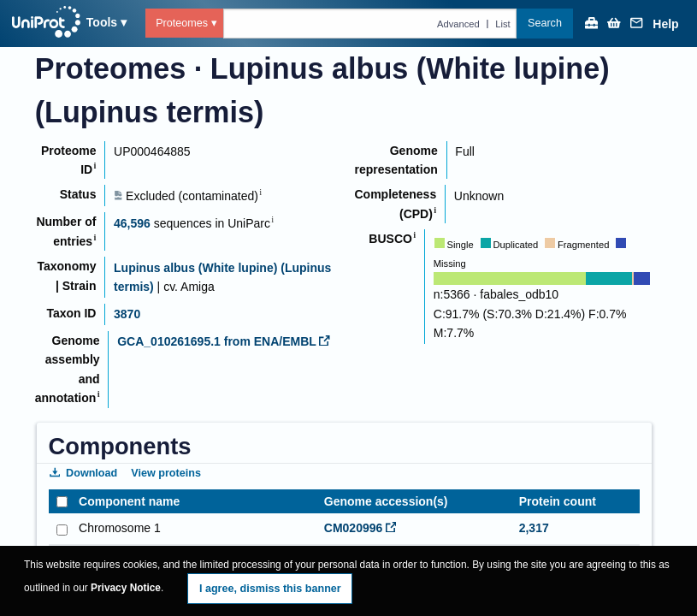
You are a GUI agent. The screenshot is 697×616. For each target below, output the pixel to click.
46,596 (132, 223)
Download (84, 473)
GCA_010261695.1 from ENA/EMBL (224, 341)
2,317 (534, 528)
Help (665, 24)
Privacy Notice (126, 588)
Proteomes (182, 23)
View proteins (166, 473)
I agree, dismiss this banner (270, 589)
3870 (127, 314)
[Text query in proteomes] (370, 23)
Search (545, 23)
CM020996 (360, 528)
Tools (102, 22)
